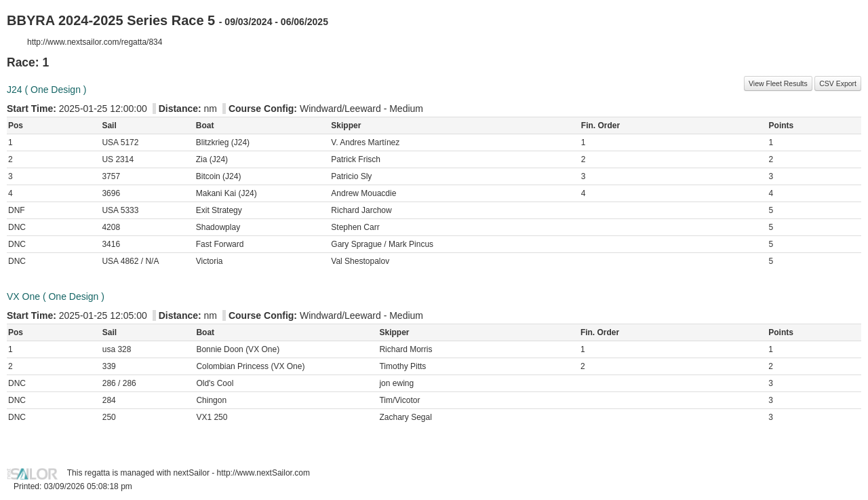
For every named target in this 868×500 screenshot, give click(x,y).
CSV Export (838, 83)
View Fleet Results (778, 83)
